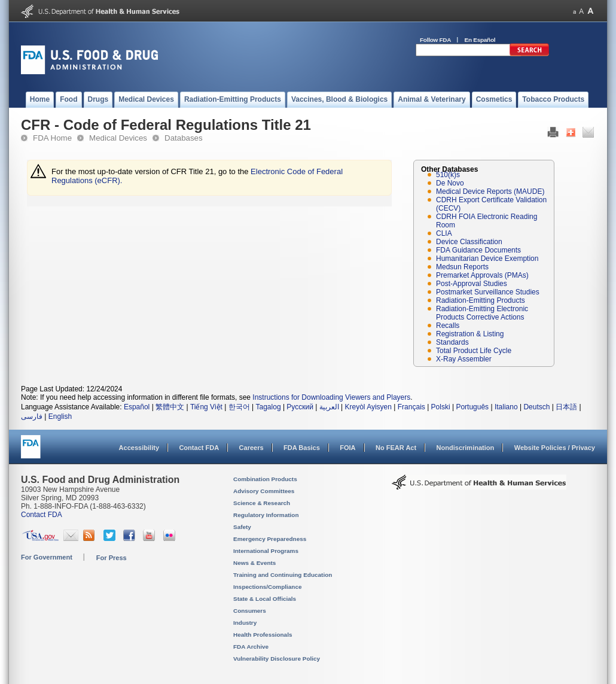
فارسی (32, 417)
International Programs (266, 551)
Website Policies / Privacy (555, 448)
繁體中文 (170, 407)
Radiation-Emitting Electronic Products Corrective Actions (482, 313)
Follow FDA (435, 40)
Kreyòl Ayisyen (368, 407)
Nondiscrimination (466, 448)
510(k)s (448, 175)
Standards (452, 342)
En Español (480, 40)
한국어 (239, 407)
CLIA (444, 233)
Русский (300, 407)
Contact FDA (199, 448)
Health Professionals (263, 635)
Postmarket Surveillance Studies (488, 292)
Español (137, 407)
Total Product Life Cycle (474, 351)
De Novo (450, 183)
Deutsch (536, 407)
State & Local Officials (265, 599)
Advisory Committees (264, 491)
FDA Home (52, 138)
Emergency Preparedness (270, 539)
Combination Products (265, 479)
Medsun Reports (462, 267)
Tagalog (269, 407)
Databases (184, 138)
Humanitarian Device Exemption (487, 259)
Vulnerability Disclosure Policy (277, 659)
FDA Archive (251, 647)
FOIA (347, 448)
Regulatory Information (266, 515)
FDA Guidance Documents (478, 250)
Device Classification (469, 242)
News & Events (254, 563)
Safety (242, 527)
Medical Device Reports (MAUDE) (490, 191)
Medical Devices (118, 138)
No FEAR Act (396, 448)
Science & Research (262, 503)
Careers (251, 448)
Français (411, 407)
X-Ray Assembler (464, 359)
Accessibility (139, 448)
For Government (47, 557)
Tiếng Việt (206, 407)
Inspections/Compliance (268, 587)
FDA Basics (302, 448)
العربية (329, 407)
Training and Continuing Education (283, 575)
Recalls (448, 326)
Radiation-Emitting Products (481, 300)
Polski (441, 407)
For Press (112, 558)
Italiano (506, 407)
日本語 (566, 407)
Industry (245, 623)
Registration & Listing (470, 334)
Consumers (250, 611)
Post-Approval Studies (472, 284)
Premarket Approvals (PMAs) (482, 275)
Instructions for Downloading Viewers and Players (331, 397)
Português (472, 407)
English (60, 417)
